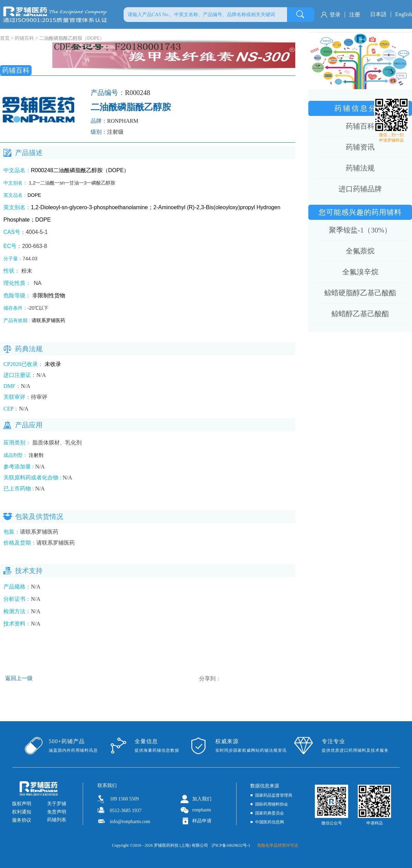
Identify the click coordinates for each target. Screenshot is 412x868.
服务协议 (22, 820)
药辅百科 (24, 38)
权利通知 (22, 812)
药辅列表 (57, 820)
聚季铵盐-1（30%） (360, 230)
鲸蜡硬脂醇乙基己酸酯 (360, 293)
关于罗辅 (57, 804)
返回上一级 (19, 678)
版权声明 (22, 804)
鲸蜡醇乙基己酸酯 (360, 314)
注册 (355, 15)
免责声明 (57, 812)
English (404, 14)
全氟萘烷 (360, 251)
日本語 (378, 14)
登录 (335, 15)
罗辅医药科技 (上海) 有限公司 (181, 845)
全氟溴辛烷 (360, 272)
